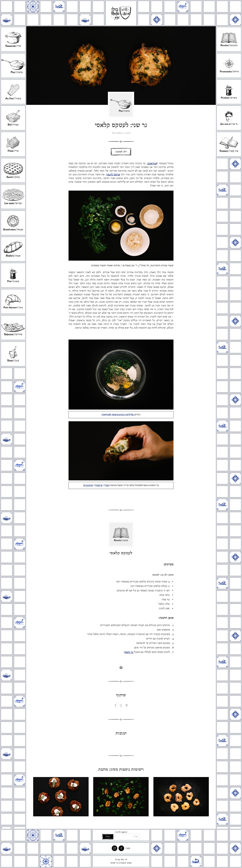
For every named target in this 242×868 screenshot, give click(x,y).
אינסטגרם (88, 485)
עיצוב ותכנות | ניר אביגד (121, 863)
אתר (107, 485)
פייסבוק (99, 485)
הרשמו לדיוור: (121, 832)
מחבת (103, 770)
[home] (121, 13)
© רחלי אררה (121, 860)
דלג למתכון (121, 152)
